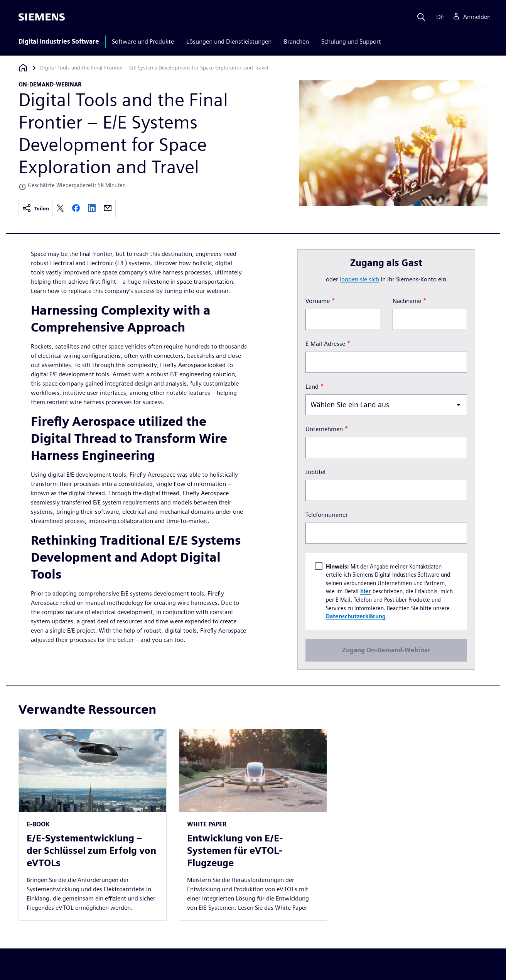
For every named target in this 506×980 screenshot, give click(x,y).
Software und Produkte (143, 41)
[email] (108, 209)
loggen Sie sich (359, 279)
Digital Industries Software (59, 41)
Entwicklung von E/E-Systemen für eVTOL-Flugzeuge (235, 851)
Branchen (296, 41)
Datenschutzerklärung (355, 616)
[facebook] (76, 209)
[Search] (421, 17)
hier (365, 591)
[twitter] (60, 209)
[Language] (439, 17)
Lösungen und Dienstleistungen (229, 41)
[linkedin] (92, 209)
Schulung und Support (351, 41)
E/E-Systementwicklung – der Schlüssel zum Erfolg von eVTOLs (91, 851)
